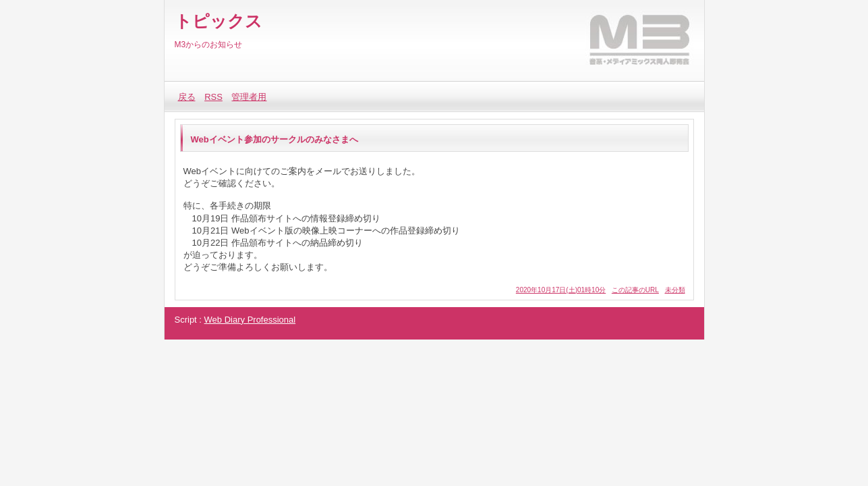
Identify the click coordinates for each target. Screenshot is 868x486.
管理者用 (249, 97)
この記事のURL (635, 290)
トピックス (219, 21)
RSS (213, 97)
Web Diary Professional (250, 320)
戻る (187, 97)
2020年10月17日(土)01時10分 (561, 290)
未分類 (675, 290)
